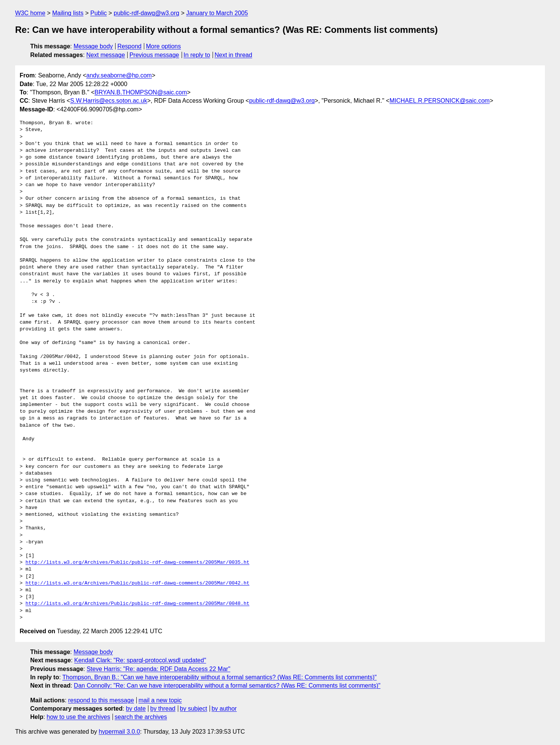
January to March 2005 (217, 13)
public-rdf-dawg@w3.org (147, 13)
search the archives (141, 717)
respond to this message (101, 700)
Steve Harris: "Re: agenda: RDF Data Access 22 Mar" (158, 669)
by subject (193, 709)
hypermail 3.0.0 (119, 732)
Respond (130, 46)
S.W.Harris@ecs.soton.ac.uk (109, 101)
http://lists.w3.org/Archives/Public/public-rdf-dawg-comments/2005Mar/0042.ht (138, 583)
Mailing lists (68, 13)
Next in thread (233, 55)
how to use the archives (79, 717)
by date (136, 709)
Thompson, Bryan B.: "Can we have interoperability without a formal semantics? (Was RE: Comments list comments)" (219, 677)
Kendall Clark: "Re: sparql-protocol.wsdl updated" (140, 660)
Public (99, 13)
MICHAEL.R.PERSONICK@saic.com (439, 101)
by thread (163, 709)
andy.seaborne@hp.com (119, 75)
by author (224, 709)
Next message (106, 55)
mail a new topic (160, 700)
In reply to (197, 55)
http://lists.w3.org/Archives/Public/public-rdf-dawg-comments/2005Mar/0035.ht (138, 563)
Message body (93, 46)
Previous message (154, 55)
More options (164, 46)
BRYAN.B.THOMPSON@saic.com (141, 92)
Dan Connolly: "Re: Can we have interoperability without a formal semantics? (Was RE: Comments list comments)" (227, 686)
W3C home (30, 13)
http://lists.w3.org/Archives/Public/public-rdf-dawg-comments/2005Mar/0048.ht (138, 604)
